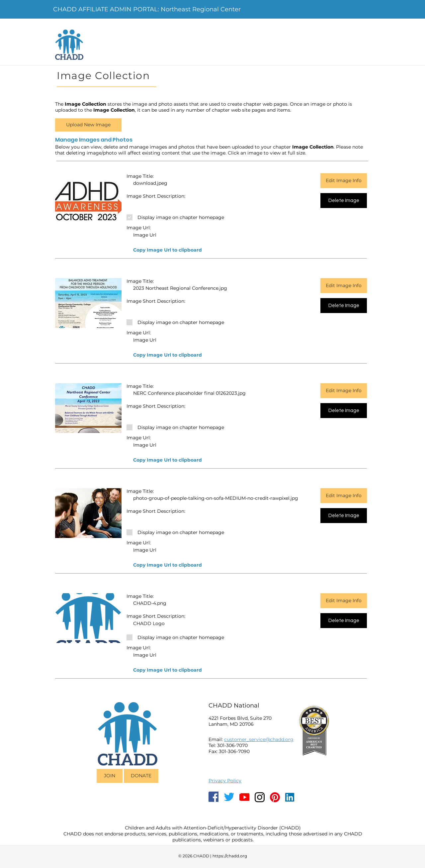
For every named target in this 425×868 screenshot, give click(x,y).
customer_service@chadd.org (259, 739)
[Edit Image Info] (344, 181)
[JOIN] (110, 776)
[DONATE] (141, 776)
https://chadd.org (230, 856)
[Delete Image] (344, 201)
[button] (88, 125)
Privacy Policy (225, 781)
